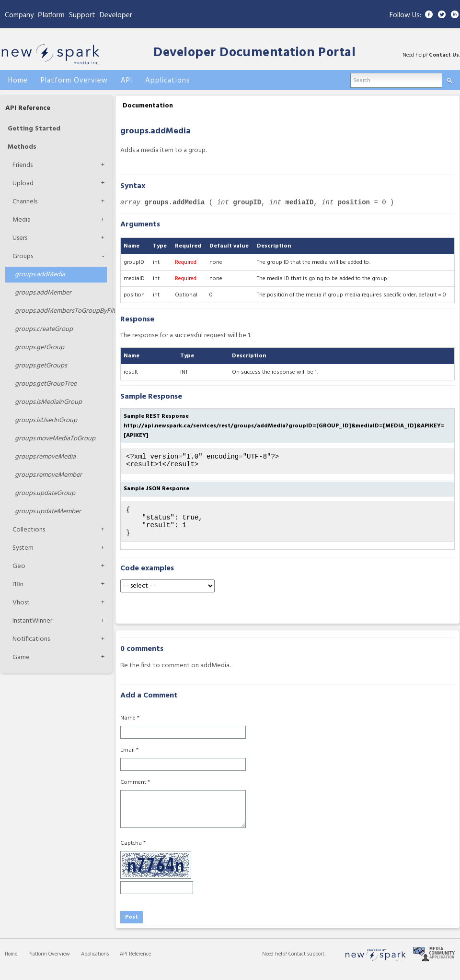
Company (19, 15)
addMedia (40, 275)
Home (11, 963)
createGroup (44, 329)
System (23, 548)
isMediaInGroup (48, 402)
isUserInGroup (46, 420)
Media (22, 220)
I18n (18, 584)
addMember (43, 293)
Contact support (306, 963)
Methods (22, 147)
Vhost (21, 603)
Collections (29, 530)
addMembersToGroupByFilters (61, 311)
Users (20, 238)
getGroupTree (46, 384)
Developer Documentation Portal (254, 53)
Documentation (148, 106)
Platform (51, 15)
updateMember (48, 512)
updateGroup (45, 493)
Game (21, 657)
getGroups (41, 366)
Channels (25, 202)
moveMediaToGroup (55, 439)
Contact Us (444, 55)
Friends (23, 165)
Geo (19, 566)
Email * (129, 759)
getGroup (40, 348)
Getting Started (34, 129)
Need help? (275, 963)
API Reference (28, 108)
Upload (23, 183)
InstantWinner (32, 621)
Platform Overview (49, 963)
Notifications (31, 639)
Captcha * (133, 852)
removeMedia (45, 457)
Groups (23, 256)
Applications (95, 963)
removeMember (48, 475)
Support (82, 15)
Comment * (135, 791)
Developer (116, 15)
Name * (130, 727)
